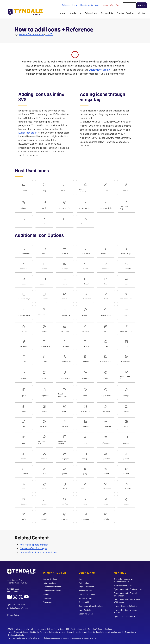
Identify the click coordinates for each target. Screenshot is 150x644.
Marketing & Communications (100, 629)
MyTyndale (66, 5)
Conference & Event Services (91, 606)
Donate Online (13, 615)
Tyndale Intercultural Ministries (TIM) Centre (127, 601)
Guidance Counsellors (52, 590)
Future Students (50, 583)
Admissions (91, 13)
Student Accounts (86, 598)
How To (49, 34)
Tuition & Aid (84, 602)
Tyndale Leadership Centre (125, 606)
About (62, 13)
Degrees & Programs (87, 586)
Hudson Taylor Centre (123, 585)
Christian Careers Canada (18, 608)
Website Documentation (31, 34)
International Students (52, 586)
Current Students (50, 579)
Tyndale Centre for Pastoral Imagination (125, 594)
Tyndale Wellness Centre (125, 616)
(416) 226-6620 (13, 589)
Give (117, 5)
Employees (48, 602)
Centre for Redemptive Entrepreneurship (124, 580)
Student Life (107, 13)
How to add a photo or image (34, 544)
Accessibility (65, 629)
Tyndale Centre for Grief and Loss (128, 589)
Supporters (48, 598)
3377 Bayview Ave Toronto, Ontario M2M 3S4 (18, 581)
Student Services (126, 13)
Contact (142, 13)
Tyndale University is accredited (21, 632)
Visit (112, 5)
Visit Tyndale (84, 583)
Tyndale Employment (16, 604)
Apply (106, 5)
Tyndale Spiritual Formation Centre (126, 611)
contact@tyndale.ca (16, 591)
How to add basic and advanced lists (38, 552)
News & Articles (85, 610)
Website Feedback (79, 629)
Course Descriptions (87, 594)
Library (75, 5)
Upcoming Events (86, 613)
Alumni (98, 5)
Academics (75, 13)
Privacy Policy (53, 629)
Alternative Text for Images (33, 548)
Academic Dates (85, 590)
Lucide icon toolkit (99, 69)
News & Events (87, 5)
